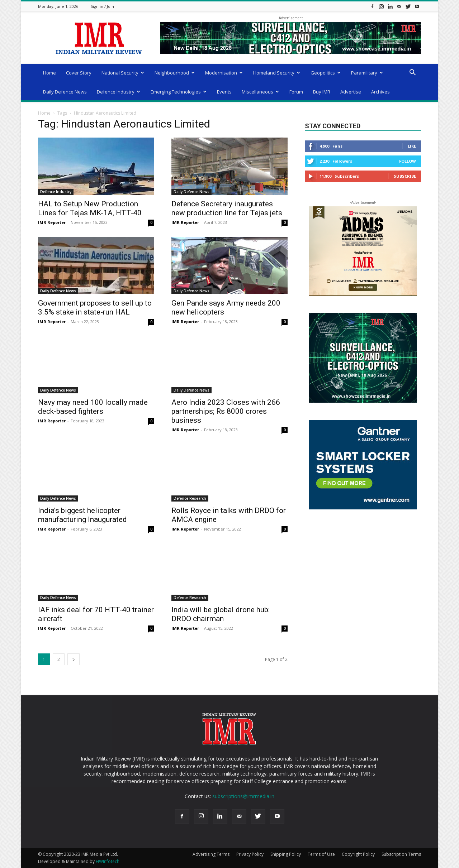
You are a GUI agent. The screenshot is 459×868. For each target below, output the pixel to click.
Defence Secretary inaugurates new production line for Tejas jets (227, 208)
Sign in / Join (102, 6)
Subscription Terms (401, 854)
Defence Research (190, 498)
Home (49, 73)
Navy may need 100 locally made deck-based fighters (93, 407)
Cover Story (79, 73)
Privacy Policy (250, 854)
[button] (412, 73)
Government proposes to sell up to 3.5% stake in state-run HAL (95, 308)
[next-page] (74, 659)
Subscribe (405, 176)
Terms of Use (321, 854)
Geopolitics (326, 73)
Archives (380, 92)
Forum (296, 92)
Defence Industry (119, 92)
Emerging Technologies (179, 92)
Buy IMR (322, 92)
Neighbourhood (175, 73)
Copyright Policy (358, 854)
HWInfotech (108, 861)
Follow (408, 161)
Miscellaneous (260, 92)
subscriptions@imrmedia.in (243, 796)
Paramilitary (367, 73)
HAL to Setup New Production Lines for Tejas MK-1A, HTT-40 (90, 208)
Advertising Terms (211, 854)
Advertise (351, 92)
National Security (123, 73)
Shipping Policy (286, 854)
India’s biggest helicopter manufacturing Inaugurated (82, 515)
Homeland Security (277, 73)
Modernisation (224, 73)
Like (412, 146)
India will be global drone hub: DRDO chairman (221, 614)
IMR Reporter (52, 222)
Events (224, 92)
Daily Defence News (65, 92)
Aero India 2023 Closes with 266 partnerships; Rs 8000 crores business (226, 411)
